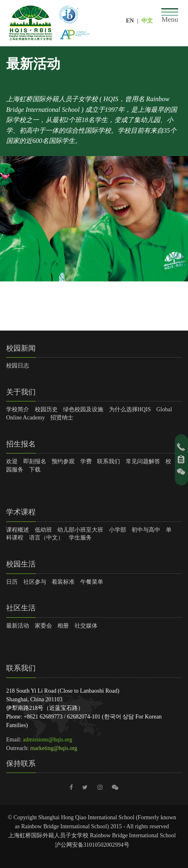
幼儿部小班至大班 (80, 530)
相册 (63, 626)
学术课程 (21, 512)
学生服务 (80, 538)
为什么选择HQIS (130, 409)
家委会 (43, 626)
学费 (86, 461)
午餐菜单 (92, 582)
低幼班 (43, 530)
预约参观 (63, 461)
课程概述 (18, 530)
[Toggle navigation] (170, 16)
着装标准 (63, 582)
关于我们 (21, 392)
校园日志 (18, 366)
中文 (147, 21)
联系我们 (109, 461)
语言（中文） (46, 538)
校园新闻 (21, 348)
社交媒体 (86, 626)
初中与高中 (146, 530)
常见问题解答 (143, 461)
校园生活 (21, 564)
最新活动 (18, 626)
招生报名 (21, 444)
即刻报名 (35, 461)
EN (130, 21)
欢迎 (12, 461)
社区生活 (21, 608)
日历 (12, 582)
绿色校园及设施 (83, 409)
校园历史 (46, 409)
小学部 (118, 530)
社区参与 (35, 582)
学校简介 (18, 409)
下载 (35, 470)
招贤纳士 (62, 418)
